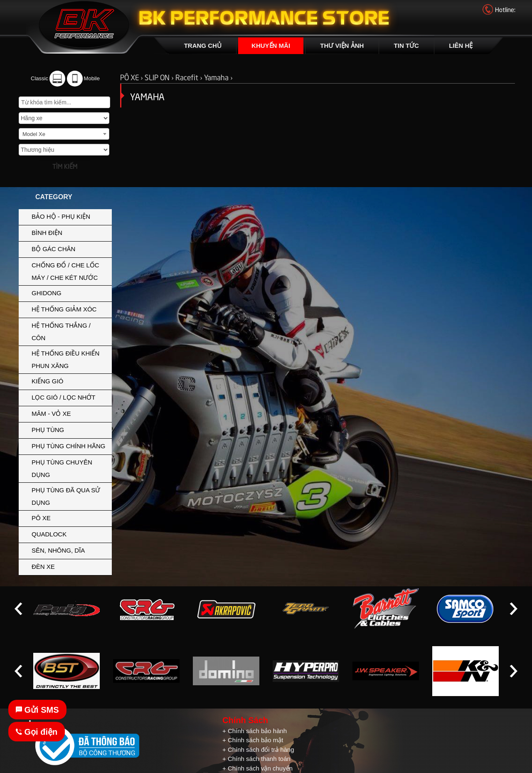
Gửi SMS (37, 710)
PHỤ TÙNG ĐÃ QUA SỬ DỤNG (66, 496)
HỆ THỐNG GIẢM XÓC (70, 309)
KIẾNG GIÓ (70, 380)
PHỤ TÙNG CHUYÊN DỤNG (70, 468)
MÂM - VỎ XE (70, 413)
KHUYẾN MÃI (271, 46)
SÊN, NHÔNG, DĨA (70, 550)
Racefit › (190, 77)
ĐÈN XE (70, 566)
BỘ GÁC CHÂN (70, 248)
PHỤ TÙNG (70, 429)
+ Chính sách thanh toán (256, 759)
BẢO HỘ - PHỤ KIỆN (70, 216)
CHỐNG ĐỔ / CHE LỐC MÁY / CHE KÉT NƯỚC (70, 271)
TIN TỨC (406, 46)
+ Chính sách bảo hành (255, 731)
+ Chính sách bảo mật (253, 740)
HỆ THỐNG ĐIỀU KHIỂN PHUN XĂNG (70, 359)
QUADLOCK (49, 534)
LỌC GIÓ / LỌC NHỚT (70, 397)
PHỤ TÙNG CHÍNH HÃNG (68, 446)
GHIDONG (70, 292)
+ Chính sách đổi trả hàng (258, 750)
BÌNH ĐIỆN (70, 232)
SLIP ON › (160, 77)
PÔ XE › (132, 77)
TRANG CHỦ (203, 46)
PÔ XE (70, 517)
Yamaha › (218, 77)
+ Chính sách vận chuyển (257, 768)
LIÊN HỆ (461, 46)
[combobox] (64, 134)
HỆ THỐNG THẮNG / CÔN (70, 331)
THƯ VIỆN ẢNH (342, 46)
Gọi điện (37, 732)
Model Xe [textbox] (34, 134)
